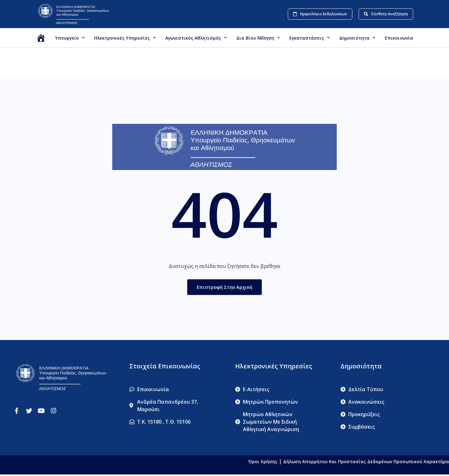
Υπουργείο (70, 38)
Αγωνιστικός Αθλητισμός (196, 38)
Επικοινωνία (399, 38)
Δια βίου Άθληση (258, 38)
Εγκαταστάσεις (310, 38)
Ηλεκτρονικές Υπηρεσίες (125, 38)
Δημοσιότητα (357, 38)
